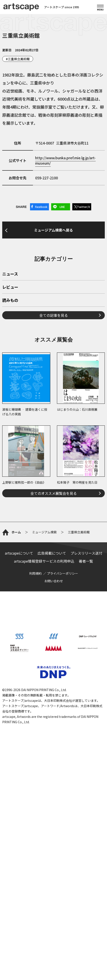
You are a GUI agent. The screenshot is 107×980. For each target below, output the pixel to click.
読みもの (10, 419)
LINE (62, 207)
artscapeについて (19, 769)
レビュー (10, 406)
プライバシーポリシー (63, 790)
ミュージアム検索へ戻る (53, 286)
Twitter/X (83, 207)
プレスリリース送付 (86, 769)
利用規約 (35, 790)
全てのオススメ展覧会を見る (54, 611)
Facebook (41, 207)
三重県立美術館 (19, 59)
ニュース (10, 392)
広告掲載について (52, 769)
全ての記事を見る (54, 433)
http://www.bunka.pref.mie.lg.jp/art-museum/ (65, 160)
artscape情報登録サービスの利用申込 (44, 777)
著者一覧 (86, 777)
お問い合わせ (54, 797)
